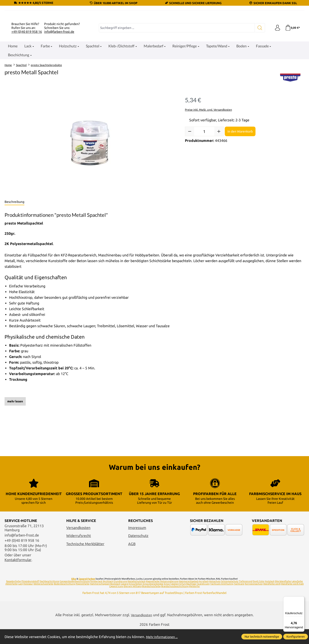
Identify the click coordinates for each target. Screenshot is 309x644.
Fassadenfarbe (14, 596)
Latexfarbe (297, 596)
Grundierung (120, 596)
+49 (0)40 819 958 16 (27, 84)
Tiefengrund (246, 596)
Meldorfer (194, 601)
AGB (132, 558)
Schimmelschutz (230, 596)
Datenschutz (138, 550)
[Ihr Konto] (276, 80)
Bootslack (115, 598)
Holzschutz (215, 596)
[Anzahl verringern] (190, 184)
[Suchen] (258, 80)
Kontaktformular (18, 574)
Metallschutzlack (136, 596)
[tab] (14, 255)
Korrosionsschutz (254, 598)
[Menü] (302, 599)
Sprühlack (108, 596)
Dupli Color (259, 596)
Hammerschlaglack (189, 596)
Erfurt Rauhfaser (188, 598)
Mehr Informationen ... (164, 637)
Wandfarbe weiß (272, 598)
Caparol (125, 598)
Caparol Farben (87, 593)
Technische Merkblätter (85, 558)
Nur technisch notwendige (262, 636)
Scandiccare (203, 598)
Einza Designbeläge (153, 598)
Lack (20, 598)
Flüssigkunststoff (30, 596)
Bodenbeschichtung (65, 598)
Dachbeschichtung (49, 596)
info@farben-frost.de (59, 84)
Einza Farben (136, 598)
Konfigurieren (296, 636)
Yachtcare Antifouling (222, 598)
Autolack (270, 596)
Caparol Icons (116, 601)
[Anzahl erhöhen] (219, 184)
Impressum (137, 542)
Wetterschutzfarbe (43, 598)
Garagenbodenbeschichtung (75, 596)
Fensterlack (96, 596)
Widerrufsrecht (79, 550)
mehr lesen (15, 454)
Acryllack (204, 596)
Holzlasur (28, 598)
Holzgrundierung (169, 596)
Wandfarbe (285, 596)
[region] (90, 196)
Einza (167, 598)
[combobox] (176, 80)
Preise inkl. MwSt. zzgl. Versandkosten (208, 162)
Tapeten (175, 598)
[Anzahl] (204, 184)
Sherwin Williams (133, 601)
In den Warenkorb (240, 184)
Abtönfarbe (12, 598)
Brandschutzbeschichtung (175, 601)
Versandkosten (78, 542)
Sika (74, 593)
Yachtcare (239, 598)
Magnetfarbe (153, 596)
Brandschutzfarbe (151, 601)
